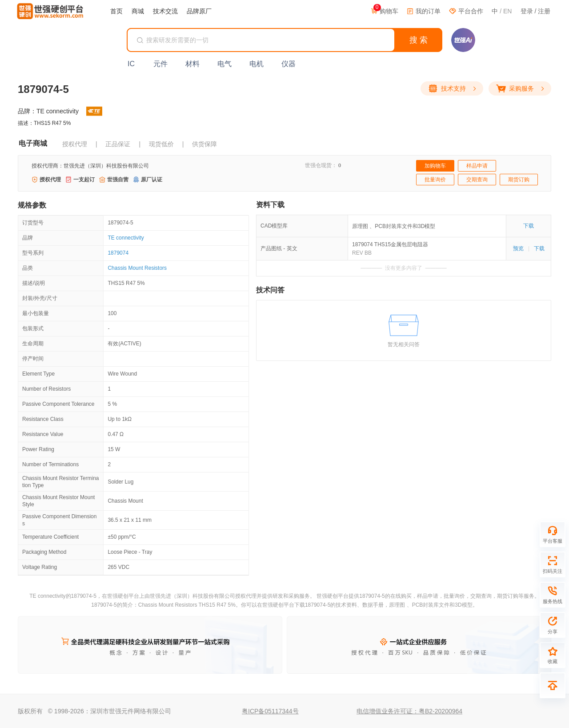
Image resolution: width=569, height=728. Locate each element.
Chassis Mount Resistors (137, 268)
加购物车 (435, 166)
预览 (518, 248)
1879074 (118, 253)
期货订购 (519, 180)
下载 (529, 226)
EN (507, 11)
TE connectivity (126, 238)
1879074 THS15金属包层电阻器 (390, 244)
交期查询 (477, 180)
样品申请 (477, 166)
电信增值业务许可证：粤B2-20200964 (409, 711)
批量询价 (435, 180)
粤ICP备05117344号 (270, 711)
